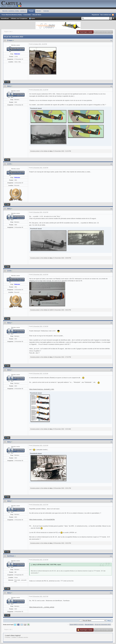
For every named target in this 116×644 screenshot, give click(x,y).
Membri (39, 11)
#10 (111, 556)
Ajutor (32, 19)
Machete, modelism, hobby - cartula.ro (14, 11)
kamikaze (11, 556)
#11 (111, 593)
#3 (111, 164)
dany (9, 86)
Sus (7, 82)
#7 (111, 370)
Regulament (95, 15)
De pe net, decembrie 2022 (103, 625)
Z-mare (10, 40)
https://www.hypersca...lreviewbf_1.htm (42, 389)
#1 (111, 41)
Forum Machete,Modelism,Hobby (12, 15)
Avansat (113, 18)
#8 (111, 442)
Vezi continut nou (106, 15)
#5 (111, 271)
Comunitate (27, 15)
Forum (31, 11)
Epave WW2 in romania (77, 625)
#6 (111, 323)
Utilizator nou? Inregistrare (19, 18)
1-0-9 (9, 164)
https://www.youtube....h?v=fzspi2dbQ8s (42, 519)
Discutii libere (37, 15)
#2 (111, 86)
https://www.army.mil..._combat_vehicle (42, 607)
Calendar (46, 11)
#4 (111, 209)
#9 (111, 501)
